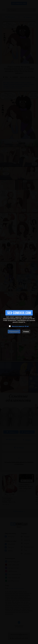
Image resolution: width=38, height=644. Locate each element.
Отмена (26, 332)
